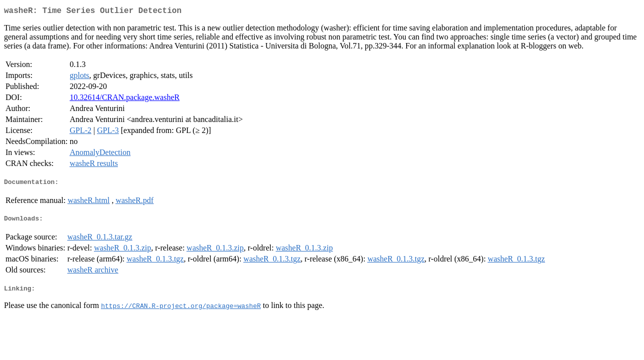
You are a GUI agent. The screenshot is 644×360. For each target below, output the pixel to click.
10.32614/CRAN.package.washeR (124, 99)
